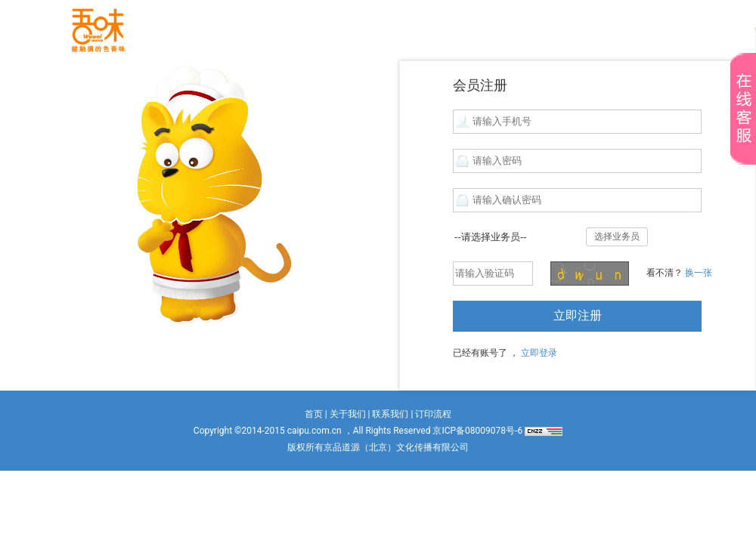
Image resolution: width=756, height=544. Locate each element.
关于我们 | (350, 414)
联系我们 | (392, 414)
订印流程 (433, 414)
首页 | (316, 414)
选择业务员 (617, 236)
